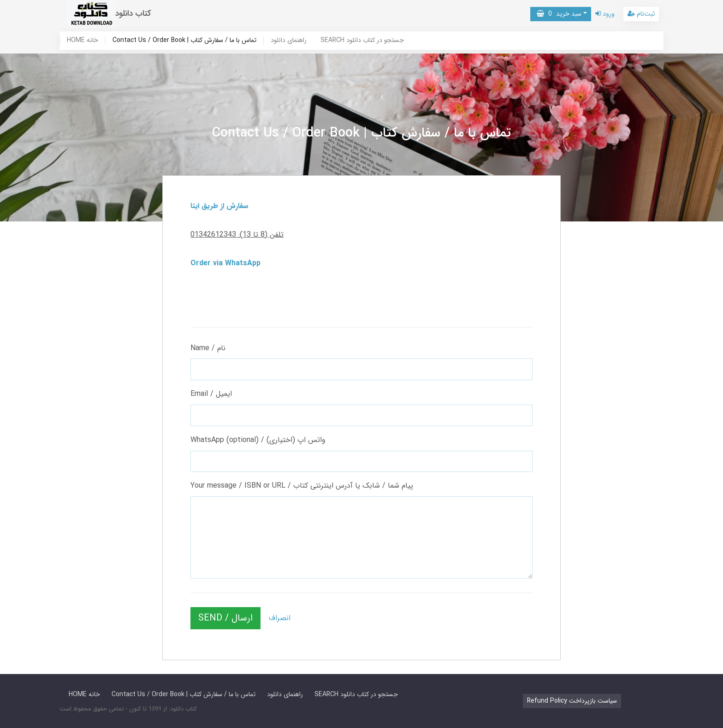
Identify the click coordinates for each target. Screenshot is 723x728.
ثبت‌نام (641, 14)
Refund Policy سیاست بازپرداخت (572, 701)
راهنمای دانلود (289, 41)
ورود (605, 14)
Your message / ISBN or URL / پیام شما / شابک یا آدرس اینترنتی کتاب (302, 486)
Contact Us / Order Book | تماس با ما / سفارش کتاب (184, 41)
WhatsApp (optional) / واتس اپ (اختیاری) (258, 440)
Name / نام (208, 348)
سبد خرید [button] (559, 14)
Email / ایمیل (211, 394)
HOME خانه (83, 41)
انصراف (280, 618)
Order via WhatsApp (225, 263)
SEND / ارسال (225, 618)
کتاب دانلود (133, 14)
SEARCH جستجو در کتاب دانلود (362, 41)
